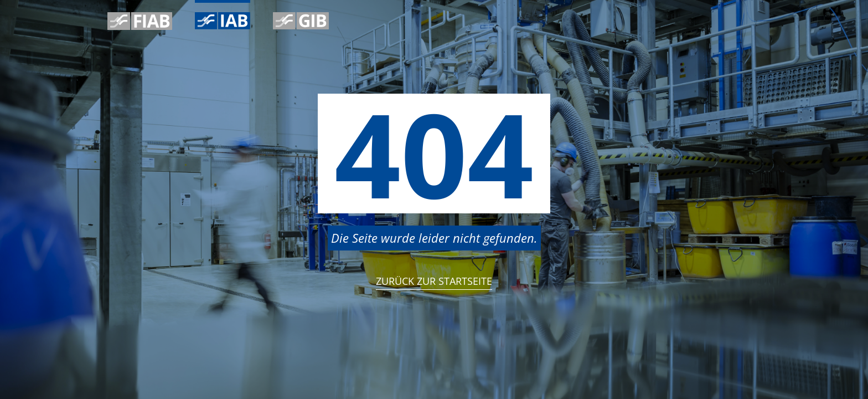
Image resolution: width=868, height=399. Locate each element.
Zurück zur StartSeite (434, 281)
